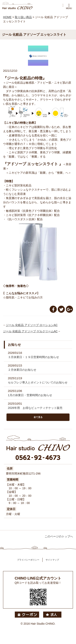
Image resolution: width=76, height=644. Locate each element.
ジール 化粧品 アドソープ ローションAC (32, 325)
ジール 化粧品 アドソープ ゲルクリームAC (30, 331)
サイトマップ (52, 560)
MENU (69, 6)
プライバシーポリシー (28, 560)
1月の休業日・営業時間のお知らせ (30, 395)
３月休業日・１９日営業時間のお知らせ (33, 357)
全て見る (38, 417)
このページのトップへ (59, 536)
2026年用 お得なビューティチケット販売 (35, 408)
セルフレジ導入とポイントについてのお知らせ (38, 382)
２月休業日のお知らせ (22, 370)
